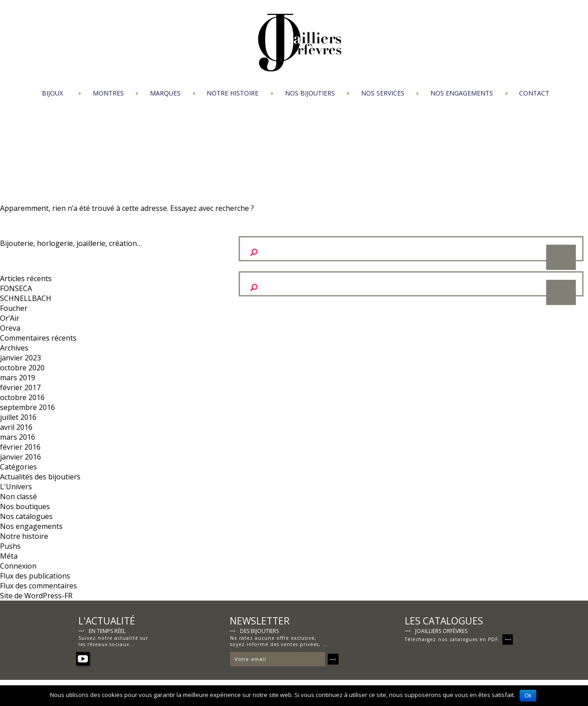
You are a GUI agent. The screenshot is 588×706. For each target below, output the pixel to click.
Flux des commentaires (38, 586)
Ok (528, 696)
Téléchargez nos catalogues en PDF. (459, 638)
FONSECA (16, 288)
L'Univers (16, 487)
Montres (108, 93)
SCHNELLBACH (26, 298)
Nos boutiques (25, 506)
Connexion (18, 566)
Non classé (18, 496)
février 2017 (20, 387)
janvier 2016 (20, 457)
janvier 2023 (20, 358)
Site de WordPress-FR (36, 596)
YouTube (83, 659)
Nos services (383, 93)
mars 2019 (18, 378)
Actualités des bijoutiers (40, 477)
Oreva (10, 328)
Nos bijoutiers (310, 93)
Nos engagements (462, 93)
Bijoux (52, 93)
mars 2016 (18, 437)
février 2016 (20, 447)
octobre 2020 (22, 368)
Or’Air (10, 318)
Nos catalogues (26, 516)
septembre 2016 (27, 407)
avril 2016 (16, 427)
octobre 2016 (22, 397)
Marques (165, 93)
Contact (534, 93)
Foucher (14, 308)
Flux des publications (35, 576)
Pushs (10, 546)
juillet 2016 (18, 417)
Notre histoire (233, 93)
